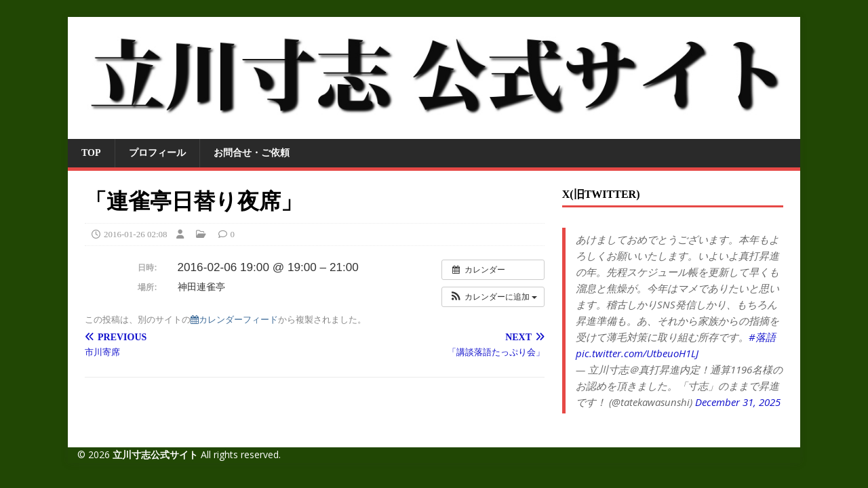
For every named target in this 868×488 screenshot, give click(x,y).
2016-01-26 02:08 (136, 234)
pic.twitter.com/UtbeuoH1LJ (637, 353)
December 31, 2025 (738, 402)
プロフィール (157, 153)
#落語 (762, 337)
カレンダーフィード (234, 320)
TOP (91, 153)
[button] (493, 297)
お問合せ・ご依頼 (252, 153)
